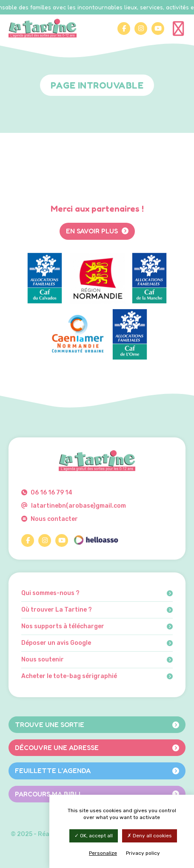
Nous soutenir (97, 660)
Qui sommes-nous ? (97, 593)
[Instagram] (141, 29)
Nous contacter (50, 519)
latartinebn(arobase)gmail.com (74, 506)
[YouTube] (158, 29)
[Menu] (179, 28)
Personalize (103, 853)
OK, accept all (94, 836)
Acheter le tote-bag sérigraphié (97, 676)
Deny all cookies (150, 836)
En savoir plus (97, 231)
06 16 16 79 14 (47, 493)
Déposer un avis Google (97, 643)
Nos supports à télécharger (97, 627)
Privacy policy (143, 853)
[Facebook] (124, 29)
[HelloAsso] (96, 540)
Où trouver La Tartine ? (97, 610)
